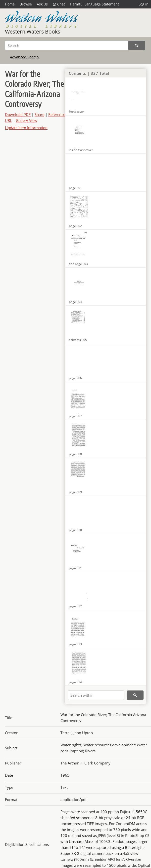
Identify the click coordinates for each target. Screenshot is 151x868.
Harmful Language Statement (94, 4)
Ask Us (42, 4)
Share (39, 114)
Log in (144, 4)
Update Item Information (26, 128)
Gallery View (27, 120)
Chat (59, 4)
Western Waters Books (33, 32)
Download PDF (18, 114)
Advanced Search (24, 57)
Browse (26, 4)
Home (10, 4)
